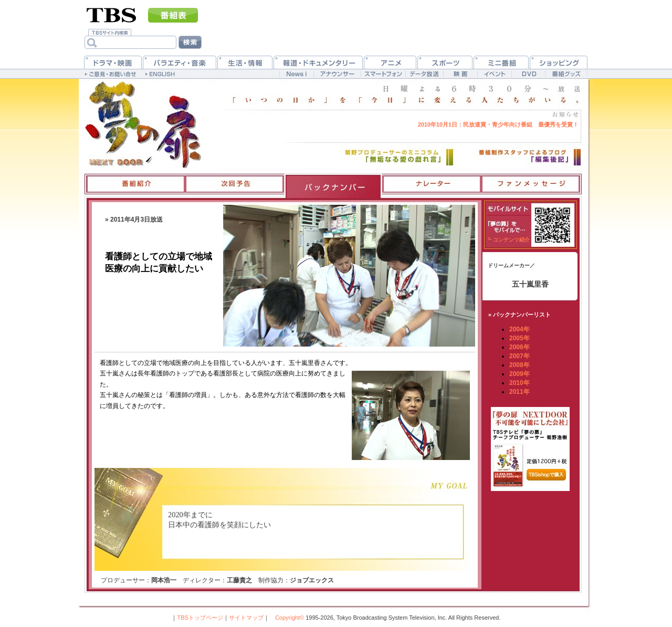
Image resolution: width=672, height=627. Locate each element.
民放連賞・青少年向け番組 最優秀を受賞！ (498, 124)
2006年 (519, 347)
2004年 (519, 329)
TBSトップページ (200, 618)
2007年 (519, 356)
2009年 (519, 374)
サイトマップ (246, 618)
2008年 (519, 365)
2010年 (519, 383)
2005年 (519, 338)
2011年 (519, 392)
